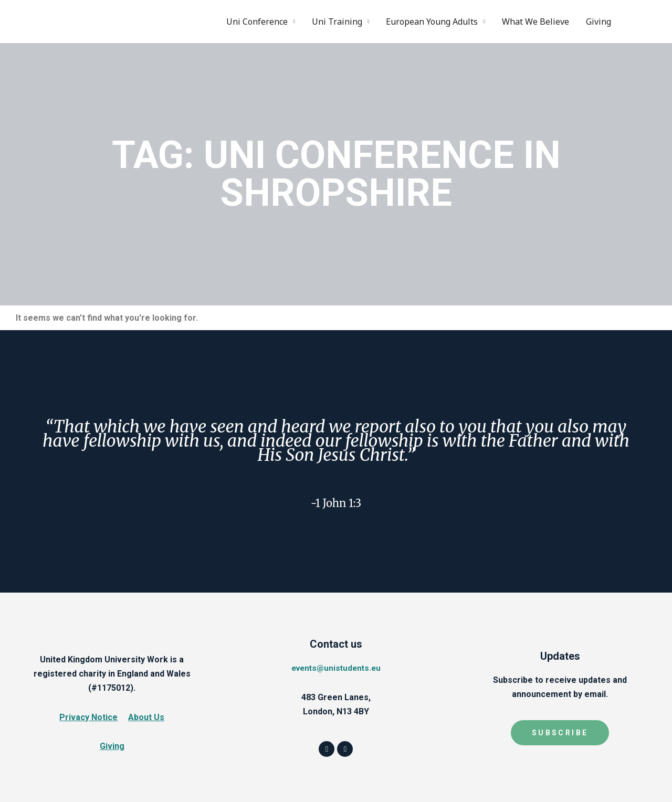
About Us (146, 717)
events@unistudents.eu (336, 667)
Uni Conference (257, 21)
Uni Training (337, 21)
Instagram (647, 21)
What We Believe (535, 21)
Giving (598, 21)
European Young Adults (432, 21)
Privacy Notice (88, 717)
